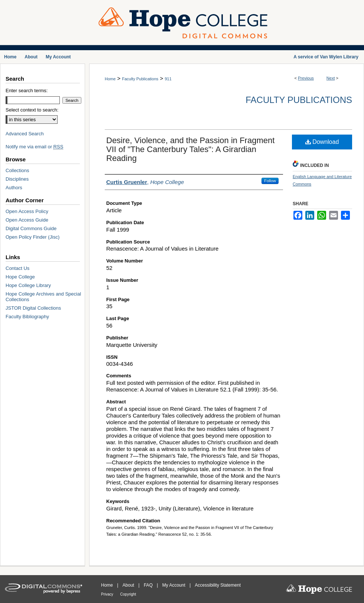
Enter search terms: (27, 91)
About (129, 585)
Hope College (20, 277)
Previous (306, 78)
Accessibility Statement (218, 585)
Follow (270, 181)
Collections (17, 170)
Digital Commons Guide (31, 228)
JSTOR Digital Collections (33, 308)
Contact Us (17, 268)
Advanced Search (25, 134)
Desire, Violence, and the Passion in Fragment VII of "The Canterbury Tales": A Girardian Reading (190, 149)
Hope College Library (28, 285)
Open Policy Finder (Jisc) (32, 237)
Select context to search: (32, 110)
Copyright (128, 594)
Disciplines (17, 179)
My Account (174, 585)
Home (110, 79)
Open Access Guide (27, 220)
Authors (14, 188)
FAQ (149, 585)
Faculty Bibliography (27, 317)
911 (168, 79)
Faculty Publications (140, 79)
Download (322, 142)
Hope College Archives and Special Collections (43, 297)
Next (331, 78)
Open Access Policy (27, 211)
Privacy (108, 594)
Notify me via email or (34, 147)
